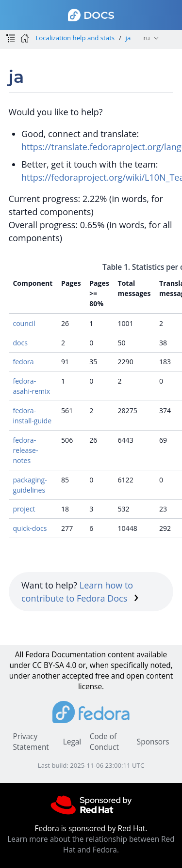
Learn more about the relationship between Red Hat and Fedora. (91, 845)
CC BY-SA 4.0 (55, 665)
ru (146, 38)
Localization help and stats (75, 38)
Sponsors (153, 742)
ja (128, 38)
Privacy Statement (31, 742)
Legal (72, 742)
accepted (77, 676)
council (24, 323)
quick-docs (30, 528)
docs (20, 343)
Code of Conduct (104, 742)
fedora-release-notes (25, 450)
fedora (23, 362)
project (24, 509)
